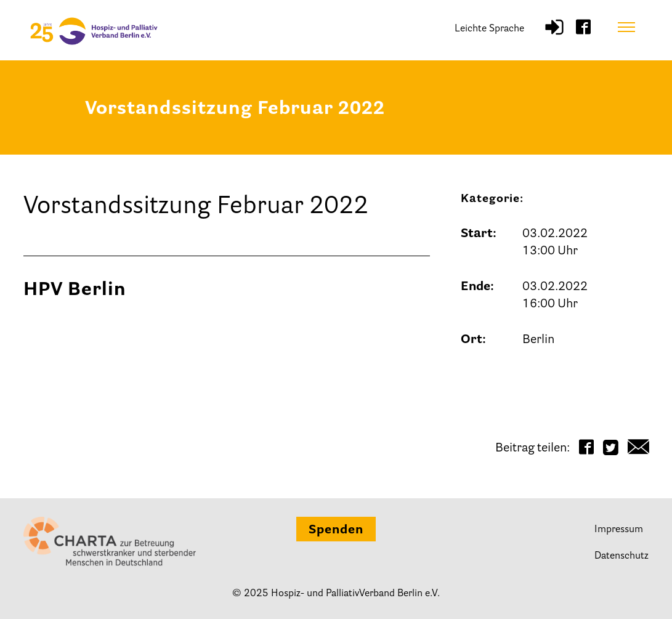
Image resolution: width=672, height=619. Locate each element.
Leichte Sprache (489, 29)
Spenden (336, 530)
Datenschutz (621, 556)
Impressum (619, 530)
